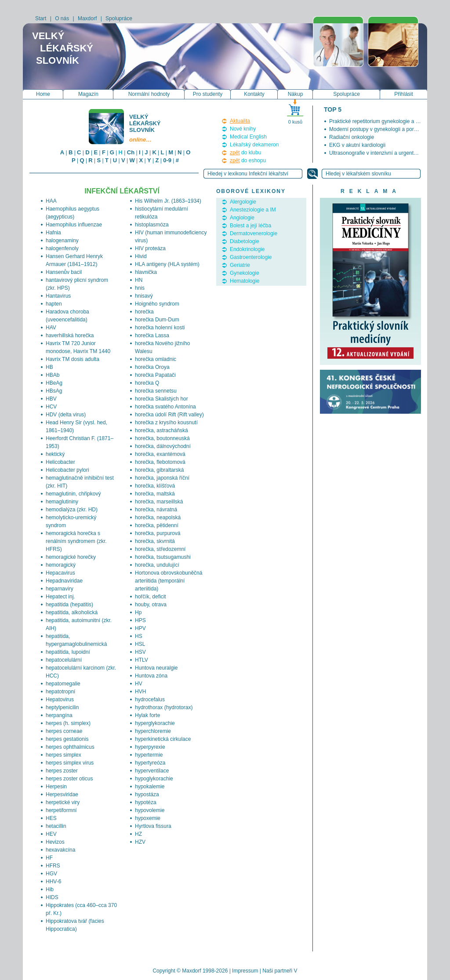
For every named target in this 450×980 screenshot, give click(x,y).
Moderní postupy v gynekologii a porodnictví (381, 129)
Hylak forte (147, 715)
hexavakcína (60, 850)
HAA (51, 201)
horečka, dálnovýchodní (163, 446)
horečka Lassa (152, 335)
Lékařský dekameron (254, 145)
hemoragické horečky (71, 557)
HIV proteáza (150, 248)
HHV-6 (53, 882)
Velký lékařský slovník (145, 128)
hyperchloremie (153, 731)
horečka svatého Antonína (165, 407)
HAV (51, 328)
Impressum (245, 971)
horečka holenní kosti (160, 328)
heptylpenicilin (62, 707)
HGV (51, 874)
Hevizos (55, 842)
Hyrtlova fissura (153, 826)
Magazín (88, 94)
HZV (140, 842)
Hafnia (53, 233)
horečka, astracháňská (161, 430)
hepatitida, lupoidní (68, 652)
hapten (54, 304)
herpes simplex (64, 755)
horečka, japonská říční (162, 478)
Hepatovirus (60, 699)
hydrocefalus (150, 699)
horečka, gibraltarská (159, 470)
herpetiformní (61, 810)
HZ (138, 834)
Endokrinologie (247, 249)
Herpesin (56, 787)
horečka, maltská (155, 494)
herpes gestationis (67, 739)
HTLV (142, 660)
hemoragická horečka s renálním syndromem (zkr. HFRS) (76, 541)
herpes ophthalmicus (70, 747)
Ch (131, 152)
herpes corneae (64, 731)
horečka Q (147, 383)
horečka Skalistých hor (161, 399)
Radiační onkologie (352, 137)
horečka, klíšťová (155, 486)
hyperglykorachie (155, 723)
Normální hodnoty (149, 94)
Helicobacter (60, 462)
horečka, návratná (156, 510)
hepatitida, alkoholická (72, 612)
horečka (144, 312)
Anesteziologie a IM (253, 210)
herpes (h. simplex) (68, 723)
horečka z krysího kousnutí (166, 423)
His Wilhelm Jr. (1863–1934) (168, 201)
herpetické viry (63, 802)
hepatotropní (60, 692)
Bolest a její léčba (250, 226)
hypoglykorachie (154, 779)
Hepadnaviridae (64, 581)
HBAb (53, 375)
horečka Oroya (152, 367)
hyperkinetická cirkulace (163, 739)
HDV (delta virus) (66, 415)
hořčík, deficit (151, 597)
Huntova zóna (151, 676)
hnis (140, 288)
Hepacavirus (60, 573)
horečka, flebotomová (160, 462)
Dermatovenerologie (254, 233)
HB (49, 367)
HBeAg (54, 383)
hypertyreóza (150, 763)
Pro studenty (208, 94)
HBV (51, 399)
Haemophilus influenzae (74, 225)
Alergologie (243, 202)
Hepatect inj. (60, 597)
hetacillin (56, 826)
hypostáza (147, 794)
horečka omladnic (156, 359)
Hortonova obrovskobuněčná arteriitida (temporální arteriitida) (169, 581)
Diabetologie (245, 241)
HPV (140, 628)
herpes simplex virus (70, 763)
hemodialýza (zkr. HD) (72, 510)
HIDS (52, 897)
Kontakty (254, 94)
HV (139, 684)
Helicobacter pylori (67, 470)
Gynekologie (245, 273)
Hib (50, 889)
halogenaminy (62, 240)
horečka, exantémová (160, 454)
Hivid (141, 256)
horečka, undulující (157, 565)
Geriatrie (240, 265)
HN (139, 280)
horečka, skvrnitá (155, 541)
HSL (140, 644)
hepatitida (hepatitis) (69, 605)
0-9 (167, 160)
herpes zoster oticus (69, 779)
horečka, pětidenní (157, 525)
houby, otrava (151, 605)
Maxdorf (87, 18)
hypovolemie (150, 810)
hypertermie (149, 755)
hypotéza (146, 802)
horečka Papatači (155, 375)
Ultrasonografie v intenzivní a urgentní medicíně (385, 153)
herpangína (59, 715)
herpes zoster (62, 771)
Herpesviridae (62, 794)
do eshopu (248, 160)
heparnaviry (60, 589)
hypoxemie (148, 818)
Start (41, 18)
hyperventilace (152, 771)
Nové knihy (243, 129)
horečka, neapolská (158, 517)
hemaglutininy (62, 502)
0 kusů (295, 122)
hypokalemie (150, 787)
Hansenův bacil (64, 272)
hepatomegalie (63, 684)
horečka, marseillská (159, 502)
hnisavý (144, 296)
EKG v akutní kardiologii (357, 145)
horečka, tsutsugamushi (163, 557)
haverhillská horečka (70, 335)
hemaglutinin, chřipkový (73, 494)
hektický (55, 454)
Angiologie (242, 218)
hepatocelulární (64, 660)
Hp (138, 612)
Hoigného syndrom (157, 304)
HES (51, 818)
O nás (62, 18)
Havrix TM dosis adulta (73, 359)
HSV (140, 652)
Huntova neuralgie (156, 668)
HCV (51, 407)
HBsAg (54, 391)
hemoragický (61, 565)
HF (49, 858)
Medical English (248, 137)
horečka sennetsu (156, 391)
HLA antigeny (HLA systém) (167, 264)
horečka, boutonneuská (162, 438)
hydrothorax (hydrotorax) (164, 707)
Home (43, 94)
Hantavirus (58, 296)
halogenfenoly (62, 248)
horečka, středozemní (160, 549)
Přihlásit (404, 94)
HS (139, 636)
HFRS (53, 866)
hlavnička (146, 272)
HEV (51, 834)
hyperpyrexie (150, 747)
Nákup (296, 94)
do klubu (245, 153)
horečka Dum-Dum (157, 320)
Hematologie (245, 281)
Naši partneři (277, 971)
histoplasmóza (152, 225)
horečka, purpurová (158, 533)
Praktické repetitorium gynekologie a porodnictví (385, 121)
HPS (140, 620)
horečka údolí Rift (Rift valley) (169, 415)
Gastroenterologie (251, 257)
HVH (140, 692)
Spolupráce (119, 18)
